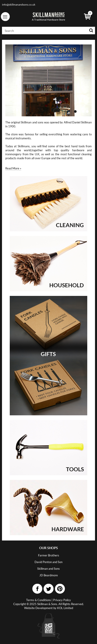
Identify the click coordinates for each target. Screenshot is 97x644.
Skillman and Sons (48, 569)
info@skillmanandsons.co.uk (19, 5)
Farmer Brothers (49, 555)
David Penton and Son (48, 562)
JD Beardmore (49, 575)
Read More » (13, 168)
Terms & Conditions (39, 600)
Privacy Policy (62, 600)
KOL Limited (65, 608)
